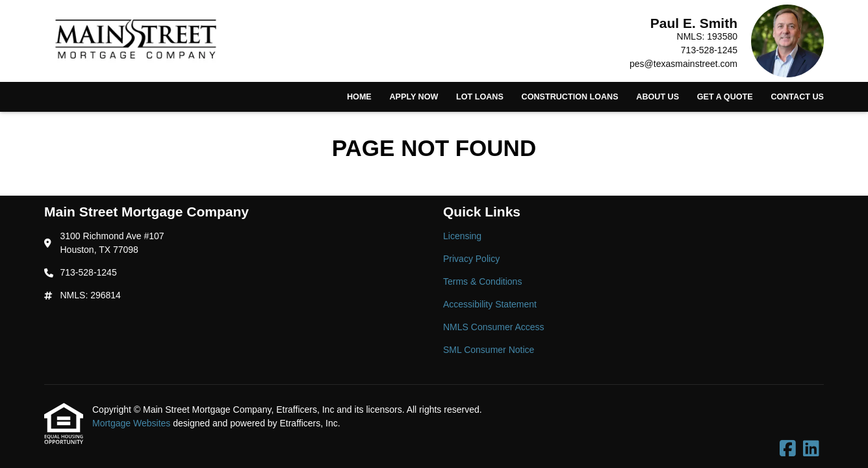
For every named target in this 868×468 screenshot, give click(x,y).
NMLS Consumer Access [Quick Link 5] (494, 327)
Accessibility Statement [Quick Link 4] (490, 304)
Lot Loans (480, 97)
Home (359, 97)
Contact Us (797, 97)
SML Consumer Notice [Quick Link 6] (489, 350)
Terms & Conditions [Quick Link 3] (482, 281)
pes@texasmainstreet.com (683, 64)
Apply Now (414, 97)
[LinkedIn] (811, 449)
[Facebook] (788, 449)
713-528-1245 (709, 50)
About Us (657, 97)
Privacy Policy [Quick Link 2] (471, 259)
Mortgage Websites (133, 423)
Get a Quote (725, 97)
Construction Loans (570, 97)
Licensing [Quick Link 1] (462, 236)
